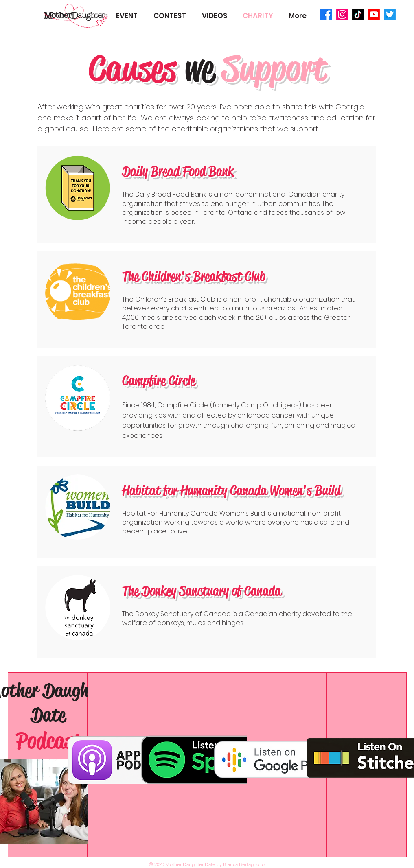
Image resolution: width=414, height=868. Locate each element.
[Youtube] (374, 14)
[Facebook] (326, 14)
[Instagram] (342, 14)
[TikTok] (358, 14)
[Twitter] (390, 14)
